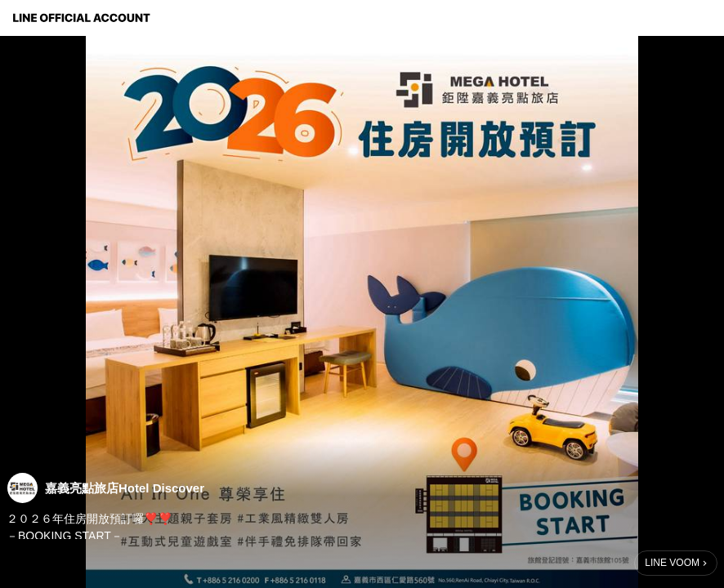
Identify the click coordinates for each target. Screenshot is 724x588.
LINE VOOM (672, 563)
